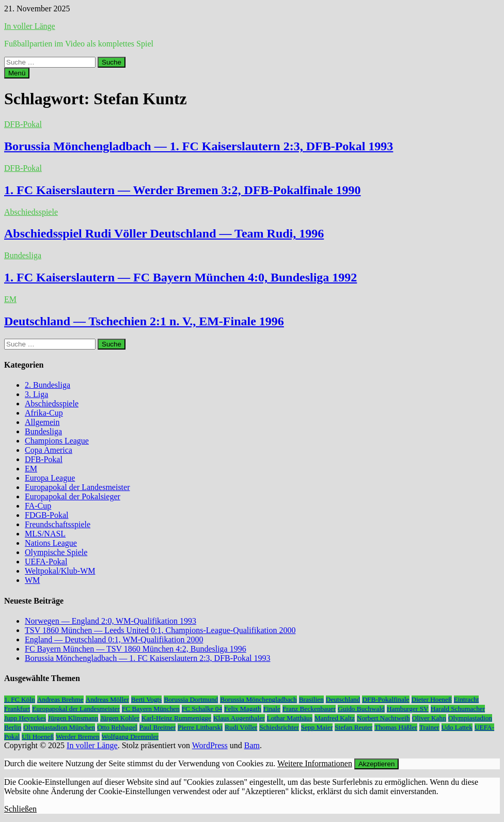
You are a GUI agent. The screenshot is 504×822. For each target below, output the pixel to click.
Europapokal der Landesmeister (77, 487)
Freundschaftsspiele (58, 524)
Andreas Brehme (60, 699)
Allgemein (42, 422)
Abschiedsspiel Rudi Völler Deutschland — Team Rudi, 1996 (164, 233)
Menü (17, 73)
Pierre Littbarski (200, 727)
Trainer (429, 727)
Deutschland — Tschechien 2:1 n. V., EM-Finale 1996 (144, 321)
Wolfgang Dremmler (130, 737)
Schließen (20, 809)
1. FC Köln (20, 699)
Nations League (51, 543)
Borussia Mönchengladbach (258, 699)
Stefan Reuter (353, 727)
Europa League (50, 478)
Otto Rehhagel (117, 727)
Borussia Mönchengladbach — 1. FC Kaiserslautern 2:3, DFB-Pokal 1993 (199, 146)
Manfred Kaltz (335, 718)
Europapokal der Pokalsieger (73, 496)
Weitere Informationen (315, 763)
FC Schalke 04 (202, 709)
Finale (272, 709)
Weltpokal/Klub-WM (60, 571)
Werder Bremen (77, 737)
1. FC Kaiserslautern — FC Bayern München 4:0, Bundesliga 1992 (180, 277)
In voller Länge (30, 26)
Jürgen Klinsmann (73, 718)
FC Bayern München (151, 709)
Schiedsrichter (279, 727)
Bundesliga (23, 255)
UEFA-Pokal (46, 562)
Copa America (49, 450)
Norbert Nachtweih (383, 718)
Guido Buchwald (361, 709)
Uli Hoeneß (38, 737)
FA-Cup (38, 506)
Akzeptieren (376, 764)
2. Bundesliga (48, 385)
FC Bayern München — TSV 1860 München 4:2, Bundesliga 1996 (136, 649)
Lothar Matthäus (290, 718)
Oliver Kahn (429, 718)
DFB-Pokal (23, 124)
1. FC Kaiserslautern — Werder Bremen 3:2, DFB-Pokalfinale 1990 (183, 190)
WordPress (210, 745)
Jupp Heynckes (25, 718)
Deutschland (343, 699)
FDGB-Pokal (46, 515)
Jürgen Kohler (120, 718)
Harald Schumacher (458, 709)
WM (32, 580)
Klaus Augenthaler (239, 718)
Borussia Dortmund (191, 699)
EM (10, 299)
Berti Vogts (147, 699)
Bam (252, 745)
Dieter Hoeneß (432, 699)
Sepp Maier (317, 727)
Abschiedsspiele (31, 212)
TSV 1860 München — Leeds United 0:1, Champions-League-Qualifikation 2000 (160, 630)
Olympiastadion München (59, 727)
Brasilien (311, 699)
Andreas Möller (107, 699)
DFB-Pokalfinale (385, 699)
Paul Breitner (158, 727)
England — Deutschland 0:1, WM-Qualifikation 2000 (114, 639)
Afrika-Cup (44, 413)
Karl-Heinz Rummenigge (176, 718)
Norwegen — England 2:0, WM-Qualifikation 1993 (111, 621)
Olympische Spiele (56, 552)
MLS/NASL (45, 534)
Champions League (57, 441)
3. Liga (36, 394)
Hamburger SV (408, 709)
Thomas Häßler (396, 727)
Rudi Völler (241, 727)
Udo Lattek (457, 727)
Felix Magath (242, 709)
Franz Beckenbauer (309, 709)
